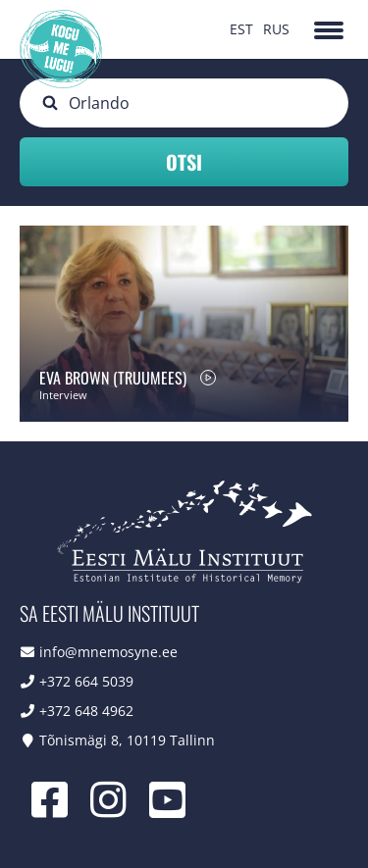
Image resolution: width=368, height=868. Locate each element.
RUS (276, 29)
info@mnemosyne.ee (108, 652)
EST (241, 29)
